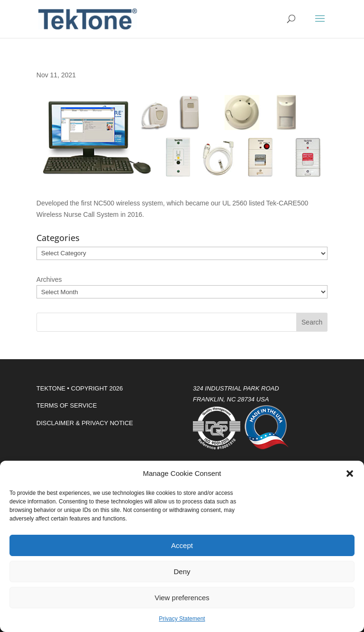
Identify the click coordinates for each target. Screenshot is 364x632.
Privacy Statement (182, 619)
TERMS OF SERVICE (67, 405)
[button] (350, 474)
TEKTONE (51, 388)
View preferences (182, 598)
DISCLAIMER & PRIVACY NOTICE (85, 423)
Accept (182, 545)
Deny (182, 572)
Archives (49, 279)
